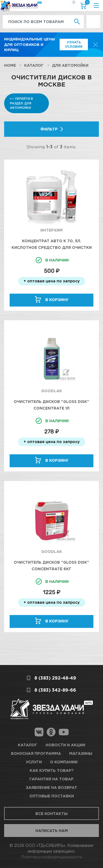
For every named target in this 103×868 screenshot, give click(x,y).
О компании (64, 762)
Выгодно (93, 18)
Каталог (34, 65)
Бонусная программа (36, 753)
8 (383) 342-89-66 (55, 690)
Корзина (86, 3)
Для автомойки (70, 65)
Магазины (81, 753)
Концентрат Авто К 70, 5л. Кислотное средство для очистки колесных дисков (52, 247)
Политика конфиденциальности (51, 857)
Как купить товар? (52, 770)
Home (10, 65)
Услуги (34, 762)
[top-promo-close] (95, 45)
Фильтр (49, 129)
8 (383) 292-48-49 (55, 678)
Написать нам (52, 831)
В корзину (57, 300)
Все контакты (51, 813)
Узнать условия (74, 44)
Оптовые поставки (52, 796)
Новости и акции (65, 745)
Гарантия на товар (51, 779)
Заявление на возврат (51, 787)
